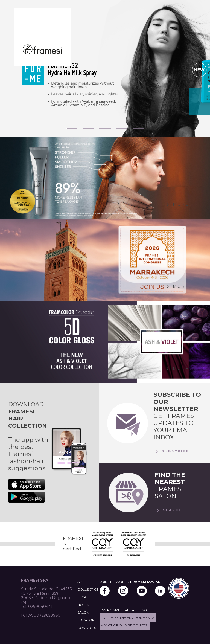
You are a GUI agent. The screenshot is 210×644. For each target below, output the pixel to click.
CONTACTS (87, 628)
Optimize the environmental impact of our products (128, 621)
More (177, 205)
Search (169, 510)
